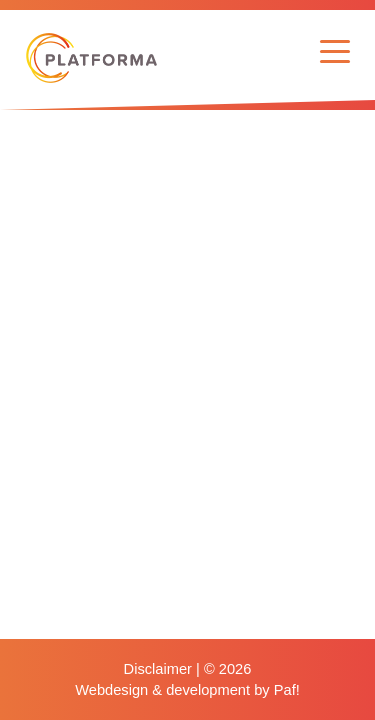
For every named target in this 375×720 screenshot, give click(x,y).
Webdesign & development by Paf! (187, 690)
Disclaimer (158, 669)
